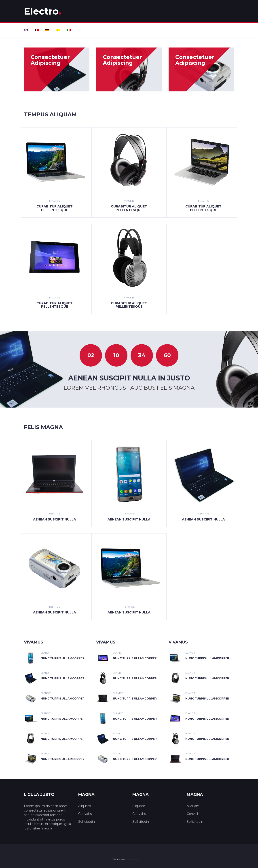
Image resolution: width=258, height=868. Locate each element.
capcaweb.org (137, 859)
